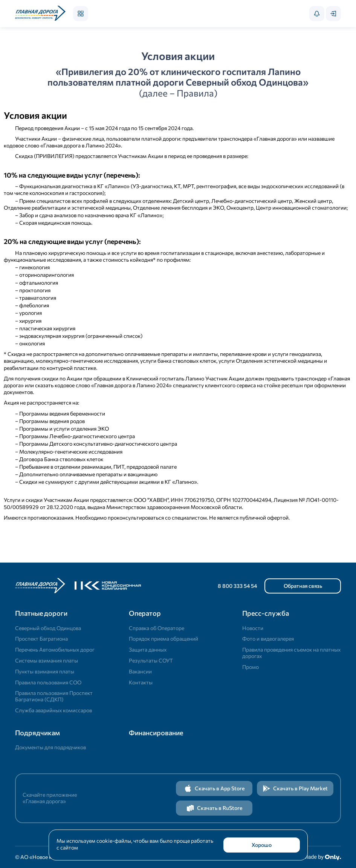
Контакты (141, 682)
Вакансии (140, 671)
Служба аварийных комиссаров (53, 710)
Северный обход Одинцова (48, 628)
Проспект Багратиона (41, 639)
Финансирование (156, 733)
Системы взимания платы (47, 660)
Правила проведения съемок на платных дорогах (291, 653)
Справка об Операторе (157, 628)
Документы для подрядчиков (50, 747)
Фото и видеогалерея (268, 639)
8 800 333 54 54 (237, 586)
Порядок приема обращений (163, 639)
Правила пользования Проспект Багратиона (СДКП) (54, 696)
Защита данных (148, 649)
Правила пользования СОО (48, 682)
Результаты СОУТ (151, 660)
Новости (253, 628)
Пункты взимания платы (45, 671)
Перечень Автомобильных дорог (55, 649)
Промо (251, 667)
